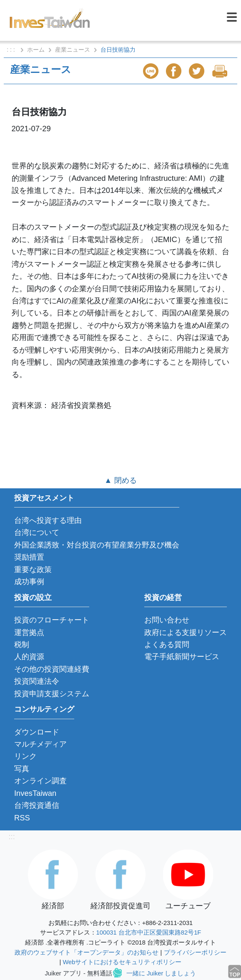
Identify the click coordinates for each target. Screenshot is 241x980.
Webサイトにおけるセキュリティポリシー (122, 962)
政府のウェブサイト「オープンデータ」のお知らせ (87, 952)
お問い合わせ (167, 620)
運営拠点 (29, 632)
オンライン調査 (40, 781)
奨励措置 (29, 557)
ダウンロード (37, 732)
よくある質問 (167, 644)
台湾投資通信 (37, 805)
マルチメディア (40, 744)
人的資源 (29, 656)
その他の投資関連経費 (52, 669)
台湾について (37, 532)
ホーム (36, 50)
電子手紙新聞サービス (182, 656)
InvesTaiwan (35, 793)
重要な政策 (33, 569)
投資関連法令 (37, 681)
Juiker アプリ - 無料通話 (79, 973)
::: (11, 836)
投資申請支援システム (52, 694)
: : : (11, 50)
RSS (22, 818)
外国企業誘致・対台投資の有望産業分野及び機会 (97, 545)
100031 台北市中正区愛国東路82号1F (149, 932)
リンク (25, 756)
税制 (22, 644)
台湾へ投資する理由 (48, 520)
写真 (22, 769)
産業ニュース (73, 50)
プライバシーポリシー (195, 952)
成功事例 (29, 581)
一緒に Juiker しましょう (161, 973)
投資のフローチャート (52, 620)
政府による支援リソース (186, 632)
